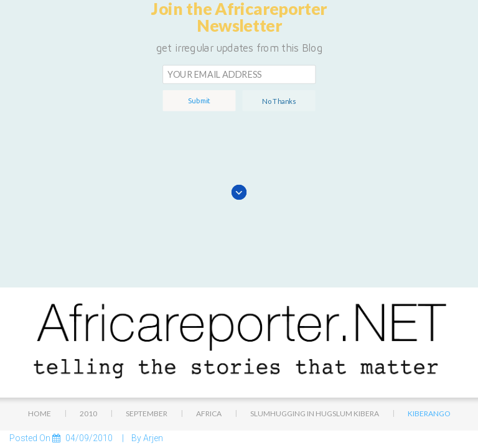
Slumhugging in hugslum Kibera (315, 299)
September (147, 299)
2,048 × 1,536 (93, 407)
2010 (88, 299)
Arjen (153, 324)
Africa (209, 299)
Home (40, 299)
